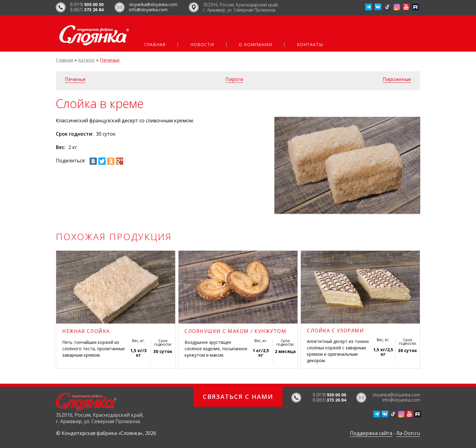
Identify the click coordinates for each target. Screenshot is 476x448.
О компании (255, 45)
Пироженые (397, 79)
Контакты (310, 45)
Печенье (110, 60)
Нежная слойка (86, 331)
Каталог (87, 60)
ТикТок (387, 7)
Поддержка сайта (371, 433)
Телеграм (369, 7)
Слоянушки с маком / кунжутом (235, 331)
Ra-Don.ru (408, 433)
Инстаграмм (397, 7)
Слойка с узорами (335, 331)
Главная (155, 45)
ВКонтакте (378, 7)
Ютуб (406, 7)
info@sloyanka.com (148, 10)
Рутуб (416, 7)
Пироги (234, 79)
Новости (202, 45)
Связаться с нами (238, 397)
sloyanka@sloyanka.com (153, 4)
